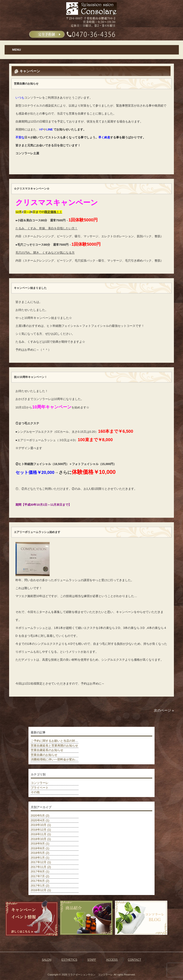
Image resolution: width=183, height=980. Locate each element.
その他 (35, 792)
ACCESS (112, 960)
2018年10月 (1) (41, 839)
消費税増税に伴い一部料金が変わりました (59, 759)
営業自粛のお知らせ (44, 755)
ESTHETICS (69, 960)
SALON (47, 960)
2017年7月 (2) (40, 876)
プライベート (40, 788)
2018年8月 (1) (40, 848)
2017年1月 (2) (40, 886)
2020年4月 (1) (40, 820)
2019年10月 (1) (41, 825)
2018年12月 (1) (41, 830)
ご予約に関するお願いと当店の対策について (60, 741)
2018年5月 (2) (40, 853)
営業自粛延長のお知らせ (47, 750)
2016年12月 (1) (41, 890)
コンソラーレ (40, 783)
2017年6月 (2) (40, 881)
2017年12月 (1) (41, 862)
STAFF (92, 960)
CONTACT (135, 960)
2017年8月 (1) (40, 871)
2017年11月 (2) (41, 867)
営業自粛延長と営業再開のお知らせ (54, 746)
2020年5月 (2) (40, 816)
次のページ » (164, 710)
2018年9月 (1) (40, 844)
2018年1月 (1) (40, 858)
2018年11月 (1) (41, 834)
